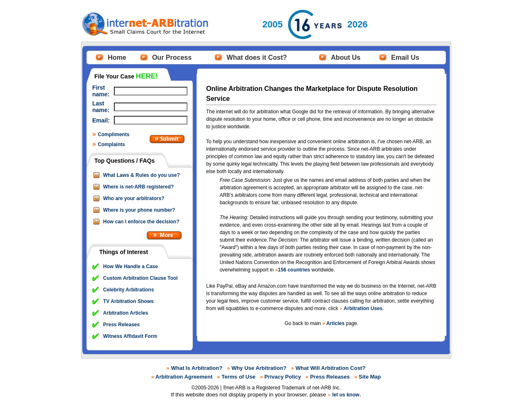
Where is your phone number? (139, 210)
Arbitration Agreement (184, 377)
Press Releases (121, 325)
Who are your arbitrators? (134, 198)
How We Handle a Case (131, 267)
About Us (346, 57)
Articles (335, 323)
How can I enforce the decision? (141, 222)
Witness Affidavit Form (130, 336)
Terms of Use (238, 377)
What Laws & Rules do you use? (142, 175)
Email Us (405, 57)
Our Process (172, 57)
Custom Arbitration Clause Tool (140, 278)
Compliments (113, 134)
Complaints (111, 144)
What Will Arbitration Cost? (330, 368)
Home (117, 57)
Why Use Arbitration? (259, 368)
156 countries (294, 270)
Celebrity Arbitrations (128, 290)
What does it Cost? (257, 57)
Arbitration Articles (126, 313)
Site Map (370, 377)
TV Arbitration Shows (128, 301)
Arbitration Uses (363, 308)
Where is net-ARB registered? (138, 187)
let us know (346, 395)
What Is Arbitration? (197, 368)
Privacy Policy (283, 377)
